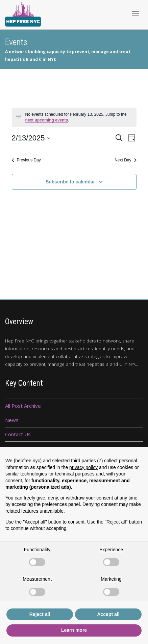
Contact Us (18, 434)
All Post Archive (23, 406)
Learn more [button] (74, 630)
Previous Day (26, 160)
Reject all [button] (40, 614)
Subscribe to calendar (70, 182)
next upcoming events (47, 120)
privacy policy (83, 467)
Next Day (125, 160)
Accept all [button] (108, 614)
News (12, 420)
